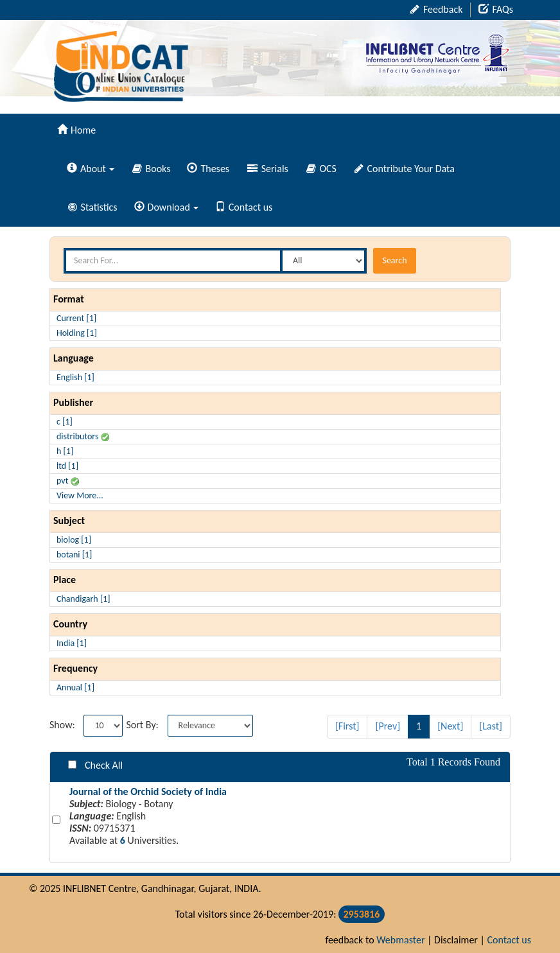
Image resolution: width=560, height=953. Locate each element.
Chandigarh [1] (83, 599)
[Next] (450, 726)
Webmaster (400, 940)
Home (76, 130)
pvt (68, 481)
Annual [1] (75, 687)
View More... (80, 495)
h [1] (65, 451)
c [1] (65, 422)
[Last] (491, 726)
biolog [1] (74, 540)
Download (166, 207)
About (91, 169)
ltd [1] (67, 466)
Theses (208, 169)
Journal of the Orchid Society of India (148, 791)
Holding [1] (77, 333)
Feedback (436, 9)
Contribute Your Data (405, 169)
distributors (83, 436)
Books (152, 169)
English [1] (75, 377)
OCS (321, 169)
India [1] (72, 643)
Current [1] (76, 318)
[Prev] (388, 726)
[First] (347, 726)
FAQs (496, 9)
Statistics (93, 207)
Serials (268, 169)
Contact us (244, 207)
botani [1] (74, 555)
